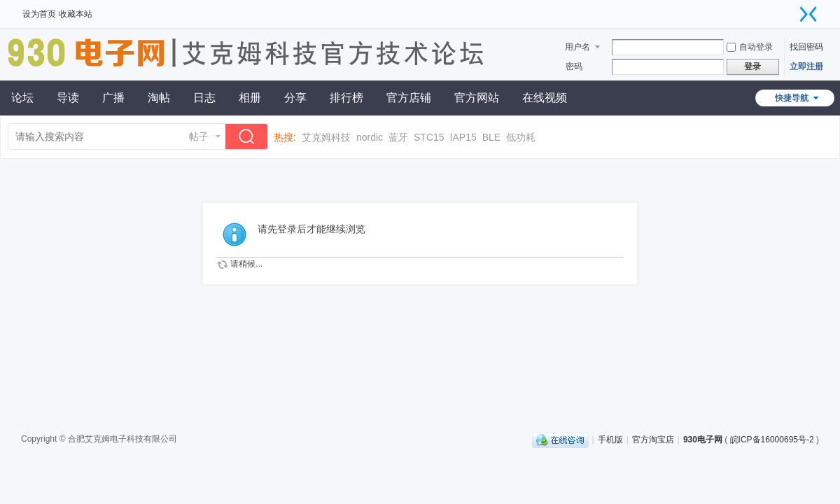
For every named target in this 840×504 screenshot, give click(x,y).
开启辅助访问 (794, 10)
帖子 (199, 136)
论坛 (22, 98)
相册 (250, 98)
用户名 (577, 47)
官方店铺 (409, 98)
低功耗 (521, 137)
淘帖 (159, 98)
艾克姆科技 (326, 137)
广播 (113, 98)
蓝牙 (398, 137)
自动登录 (750, 47)
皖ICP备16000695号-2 (772, 440)
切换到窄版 (808, 14)
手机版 (610, 440)
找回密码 (806, 47)
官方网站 (477, 98)
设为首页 (39, 14)
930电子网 (703, 440)
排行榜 (346, 98)
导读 (68, 98)
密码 (574, 66)
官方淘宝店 (653, 440)
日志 (204, 98)
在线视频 (545, 98)
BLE (491, 137)
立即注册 (806, 66)
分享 (295, 98)
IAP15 (463, 137)
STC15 (429, 137)
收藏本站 (76, 14)
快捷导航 (792, 98)
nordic (370, 137)
